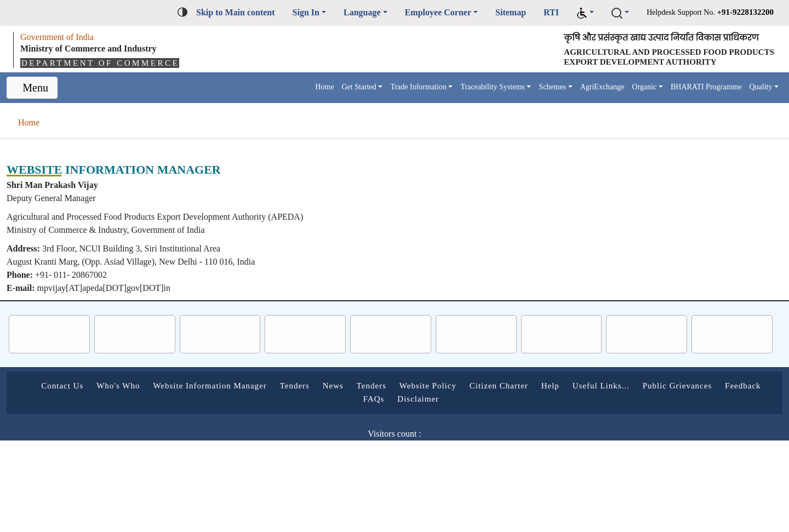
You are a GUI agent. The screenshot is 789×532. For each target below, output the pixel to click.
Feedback (400, 400)
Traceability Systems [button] (451, 89)
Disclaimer (497, 400)
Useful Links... (710, 387)
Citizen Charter (597, 387)
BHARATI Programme (698, 89)
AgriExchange (581, 89)
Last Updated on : (345, 462)
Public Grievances (323, 400)
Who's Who (155, 387)
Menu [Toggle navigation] (38, 89)
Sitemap (480, 12)
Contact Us (90, 387)
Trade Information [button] (362, 89)
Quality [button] (758, 89)
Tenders (362, 387)
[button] (556, 13)
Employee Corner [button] (398, 12)
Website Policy (516, 387)
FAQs (447, 400)
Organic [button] (630, 89)
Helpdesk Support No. (696, 12)
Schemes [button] (523, 89)
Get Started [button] (290, 89)
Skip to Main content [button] (174, 12)
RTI (523, 12)
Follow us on (351, 488)
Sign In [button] (252, 12)
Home (249, 89)
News (406, 387)
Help (656, 387)
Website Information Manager (262, 387)
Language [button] (313, 12)
